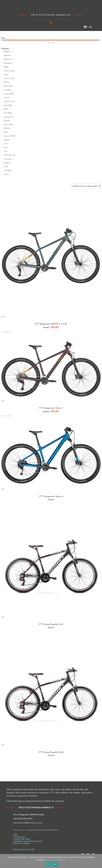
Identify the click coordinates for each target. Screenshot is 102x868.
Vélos (16, 835)
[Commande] (85, 186)
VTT (3, 317)
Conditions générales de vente (28, 841)
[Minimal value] (51, 40)
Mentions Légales (22, 843)
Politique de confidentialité (55, 860)
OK (48, 864)
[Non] (99, 861)
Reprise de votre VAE (24, 850)
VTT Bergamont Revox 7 (51, 408)
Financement (19, 837)
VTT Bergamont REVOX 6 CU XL (51, 324)
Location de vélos (22, 839)
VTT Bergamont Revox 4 (51, 497)
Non (55, 864)
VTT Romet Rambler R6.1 (51, 624)
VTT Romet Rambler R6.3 (51, 752)
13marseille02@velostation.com (28, 823)
